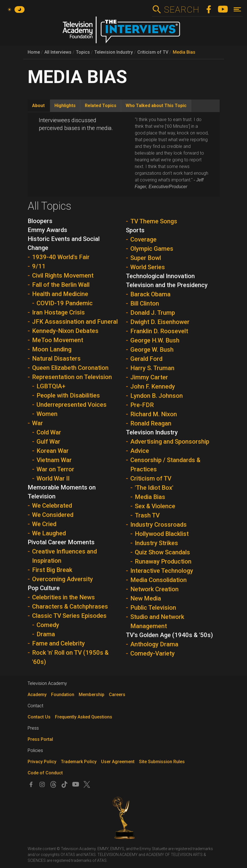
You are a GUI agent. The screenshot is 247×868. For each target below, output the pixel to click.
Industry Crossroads (159, 525)
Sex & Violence (155, 506)
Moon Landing (52, 349)
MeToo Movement (58, 340)
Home (34, 52)
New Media (146, 598)
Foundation (63, 695)
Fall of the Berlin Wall (61, 285)
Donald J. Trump (153, 313)
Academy (37, 695)
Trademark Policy (79, 762)
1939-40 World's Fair (61, 257)
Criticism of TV (153, 52)
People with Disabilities (68, 395)
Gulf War (48, 442)
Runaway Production (163, 561)
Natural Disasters (56, 359)
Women (47, 414)
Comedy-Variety (153, 653)
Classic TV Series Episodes (69, 616)
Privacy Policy (42, 762)
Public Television (153, 608)
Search (182, 10)
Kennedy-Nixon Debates (65, 331)
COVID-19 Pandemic (65, 303)
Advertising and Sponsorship (170, 442)
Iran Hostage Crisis (58, 312)
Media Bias (184, 52)
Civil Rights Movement (63, 275)
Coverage (143, 239)
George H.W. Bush (155, 340)
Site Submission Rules (162, 762)
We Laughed (49, 533)
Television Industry (114, 52)
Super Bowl (146, 258)
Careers (117, 695)
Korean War (53, 451)
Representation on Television (72, 377)
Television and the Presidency (167, 285)
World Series (148, 267)
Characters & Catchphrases (70, 606)
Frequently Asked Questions (84, 717)
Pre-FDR (142, 405)
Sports (135, 230)
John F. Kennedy (153, 386)
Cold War (49, 432)
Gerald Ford (146, 359)
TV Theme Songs (154, 221)
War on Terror (55, 469)
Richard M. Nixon (154, 414)
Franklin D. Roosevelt (159, 331)
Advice (140, 451)
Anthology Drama (154, 644)
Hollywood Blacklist (162, 534)
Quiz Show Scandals (162, 552)
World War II (53, 478)
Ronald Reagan (151, 423)
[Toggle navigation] (237, 9)
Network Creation (154, 589)
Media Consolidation (159, 580)
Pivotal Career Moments (61, 542)
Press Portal (40, 739)
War (38, 423)
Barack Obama (150, 294)
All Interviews (58, 52)
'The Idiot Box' (154, 488)
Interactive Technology (162, 571)
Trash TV (147, 515)
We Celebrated (52, 506)
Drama (46, 634)
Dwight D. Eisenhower (160, 322)
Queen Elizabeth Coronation (70, 368)
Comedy (48, 625)
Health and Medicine (60, 294)
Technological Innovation (160, 276)
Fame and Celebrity (58, 643)
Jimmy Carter (149, 377)
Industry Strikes (156, 543)
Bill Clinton (145, 303)
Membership (92, 695)
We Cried (44, 524)
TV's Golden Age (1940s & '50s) (169, 635)
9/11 (39, 266)
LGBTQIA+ (51, 386)
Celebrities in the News (63, 597)
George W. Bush (152, 350)
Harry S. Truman (152, 368)
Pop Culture (44, 588)
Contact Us (39, 717)
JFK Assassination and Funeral (75, 322)
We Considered (53, 515)
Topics (83, 52)
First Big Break (52, 570)
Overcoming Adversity (63, 579)
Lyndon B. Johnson (157, 396)
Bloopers (40, 221)
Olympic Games (152, 249)
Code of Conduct (45, 773)
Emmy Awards (47, 230)
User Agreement (118, 762)
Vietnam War (54, 460)
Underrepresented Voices (72, 405)
